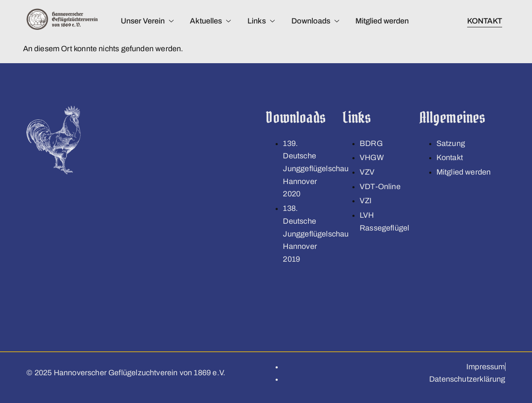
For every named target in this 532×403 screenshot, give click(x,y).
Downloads (315, 21)
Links (261, 21)
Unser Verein (145, 21)
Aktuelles (209, 21)
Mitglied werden (383, 21)
